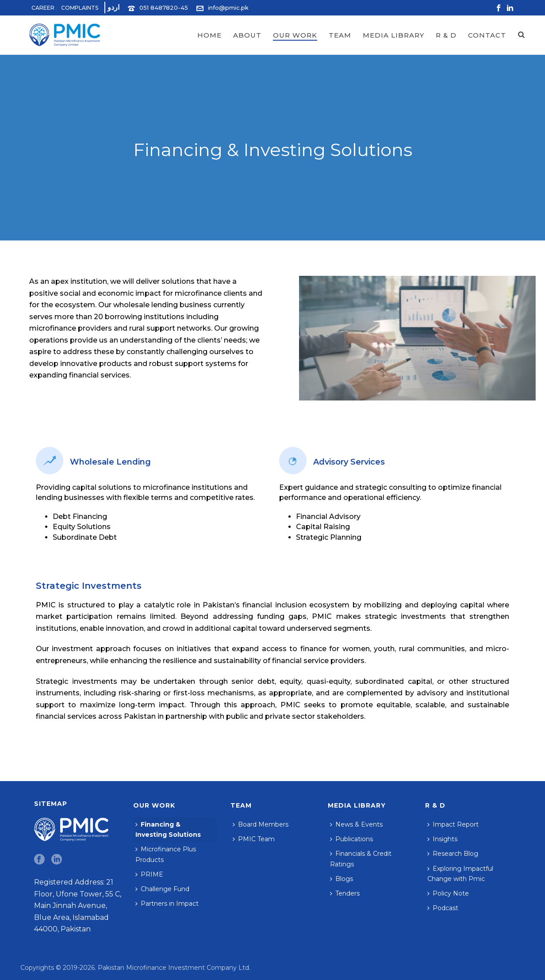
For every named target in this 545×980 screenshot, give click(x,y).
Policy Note (448, 893)
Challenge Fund (162, 889)
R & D (446, 35)
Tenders (345, 893)
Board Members (261, 824)
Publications (351, 839)
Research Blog (453, 854)
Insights (442, 839)
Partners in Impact (167, 904)
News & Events (356, 824)
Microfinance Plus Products (166, 854)
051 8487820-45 (164, 8)
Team (340, 35)
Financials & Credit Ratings (361, 859)
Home (209, 35)
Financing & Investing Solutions (168, 829)
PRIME (149, 874)
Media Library (393, 35)
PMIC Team (254, 839)
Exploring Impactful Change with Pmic (460, 874)
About (247, 35)
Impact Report (453, 824)
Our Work (295, 35)
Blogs (342, 879)
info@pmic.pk (228, 8)
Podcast (443, 908)
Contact (487, 35)
